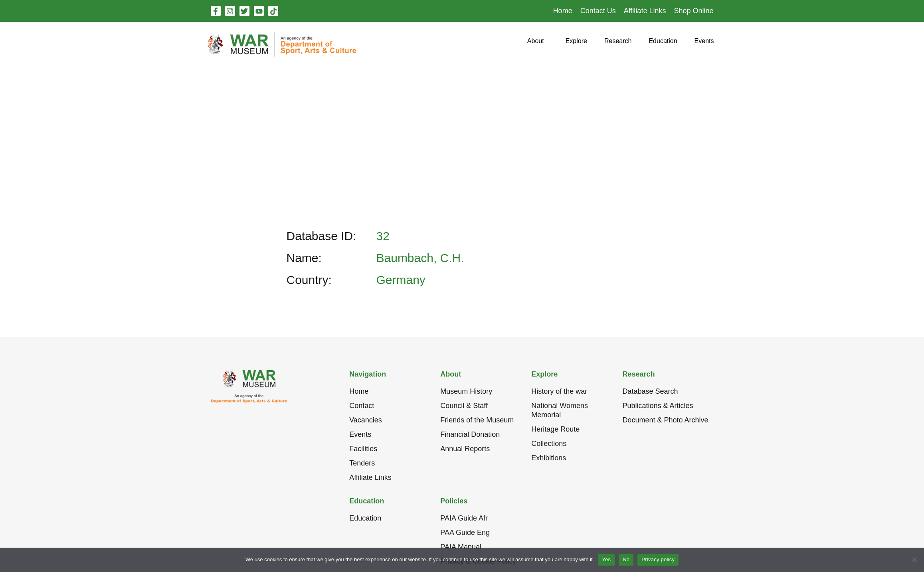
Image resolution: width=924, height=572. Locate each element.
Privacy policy (658, 559)
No (626, 559)
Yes (606, 559)
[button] (536, 44)
